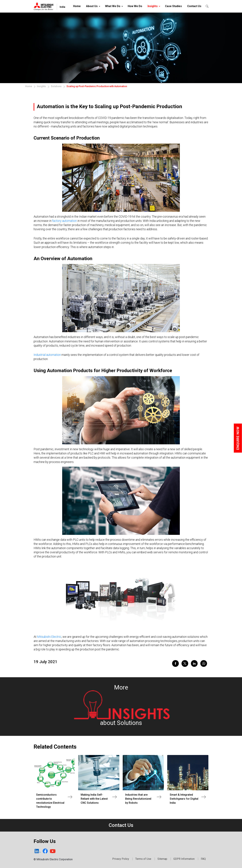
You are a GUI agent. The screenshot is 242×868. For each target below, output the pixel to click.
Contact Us (194, 6)
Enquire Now (238, 438)
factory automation (64, 221)
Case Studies (173, 6)
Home (78, 5)
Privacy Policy (121, 859)
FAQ (203, 859)
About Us (92, 6)
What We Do (113, 6)
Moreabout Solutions (122, 705)
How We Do (135, 6)
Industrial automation (47, 355)
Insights (153, 6)
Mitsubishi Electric (49, 637)
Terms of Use (143, 859)
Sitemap (162, 859)
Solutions (56, 86)
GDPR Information (184, 859)
